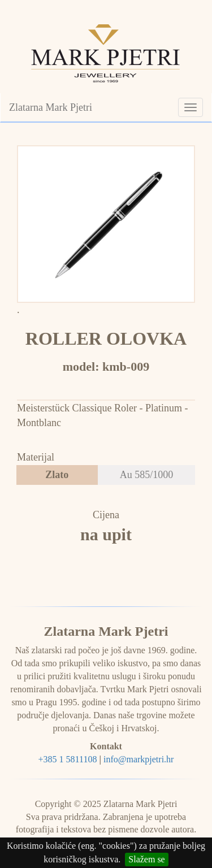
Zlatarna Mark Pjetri (51, 107)
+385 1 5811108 (68, 759)
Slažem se (146, 859)
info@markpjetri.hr (139, 759)
